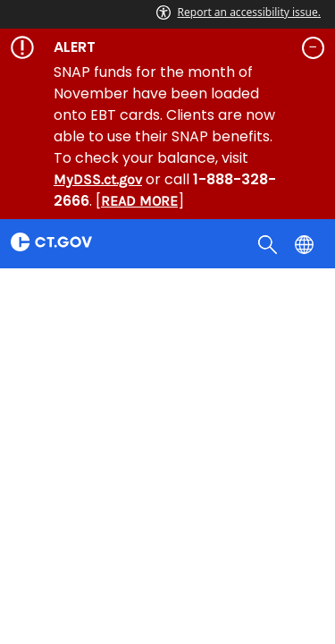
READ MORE (139, 201)
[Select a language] (306, 243)
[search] (269, 243)
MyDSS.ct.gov (98, 179)
